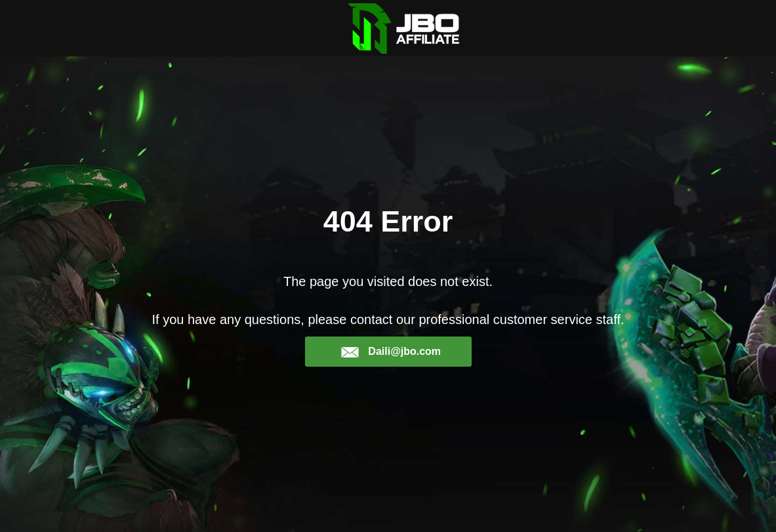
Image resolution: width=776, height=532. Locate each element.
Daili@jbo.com (391, 352)
